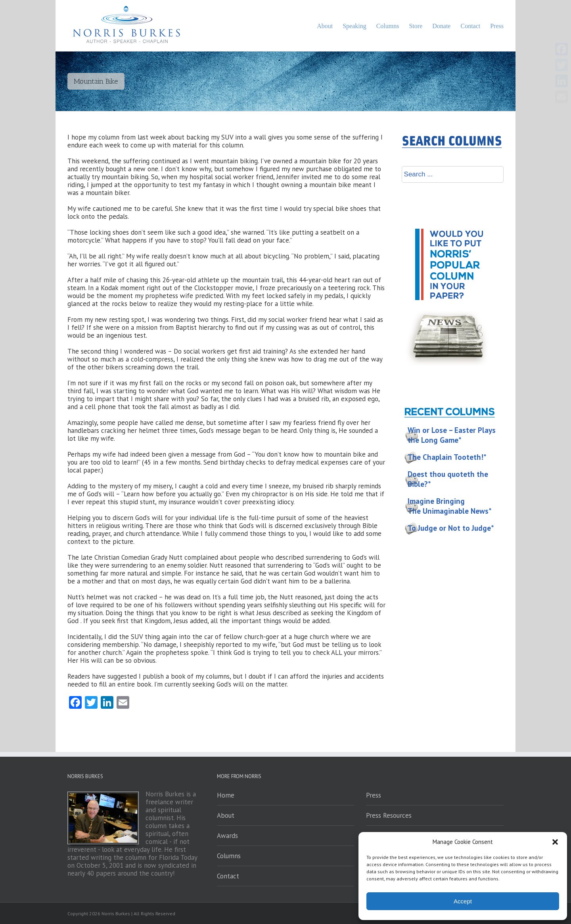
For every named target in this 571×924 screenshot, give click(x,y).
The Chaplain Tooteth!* (447, 457)
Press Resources (389, 815)
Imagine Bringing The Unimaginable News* (450, 506)
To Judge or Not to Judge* (451, 528)
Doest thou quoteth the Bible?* (448, 479)
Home (226, 795)
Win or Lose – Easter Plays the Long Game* (452, 435)
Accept (463, 901)
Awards (227, 836)
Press (374, 795)
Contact (228, 876)
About (226, 815)
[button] (555, 842)
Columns (229, 856)
